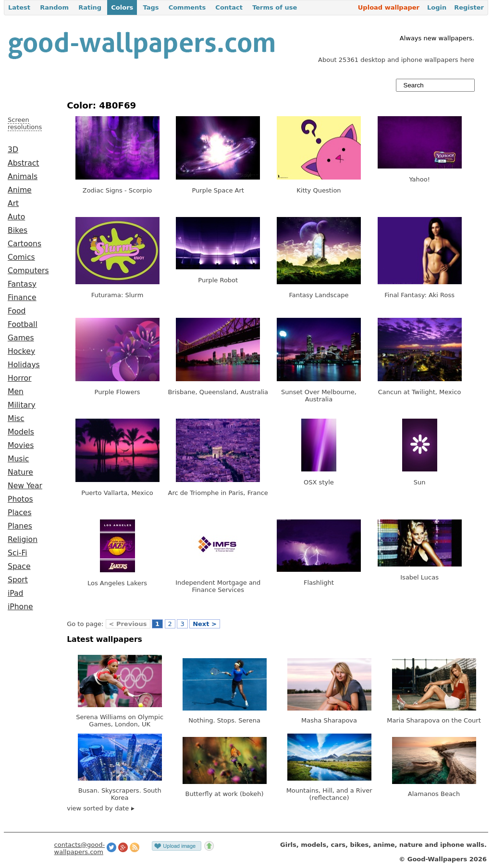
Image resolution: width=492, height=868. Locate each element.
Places (20, 513)
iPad (16, 593)
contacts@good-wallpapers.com (80, 848)
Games (21, 338)
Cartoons (25, 244)
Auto (16, 217)
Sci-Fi (18, 553)
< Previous (128, 624)
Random (54, 7)
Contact (229, 7)
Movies (21, 446)
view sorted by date (101, 808)
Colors (122, 7)
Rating (90, 7)
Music (18, 459)
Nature (20, 472)
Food (17, 311)
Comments (187, 7)
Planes (20, 526)
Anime (20, 190)
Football (23, 325)
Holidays (24, 365)
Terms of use (275, 7)
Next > (205, 624)
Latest (19, 7)
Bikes (18, 230)
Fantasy (22, 284)
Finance (22, 298)
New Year (25, 486)
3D (13, 150)
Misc (16, 419)
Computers (28, 271)
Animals (23, 177)
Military (22, 405)
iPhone (20, 607)
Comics (21, 257)
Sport (18, 580)
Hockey (21, 351)
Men (16, 392)
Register (469, 7)
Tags (151, 7)
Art (13, 204)
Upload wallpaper (389, 7)
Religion (23, 540)
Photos (20, 499)
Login (437, 7)
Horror (19, 378)
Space (19, 567)
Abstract (23, 163)
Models (21, 432)
